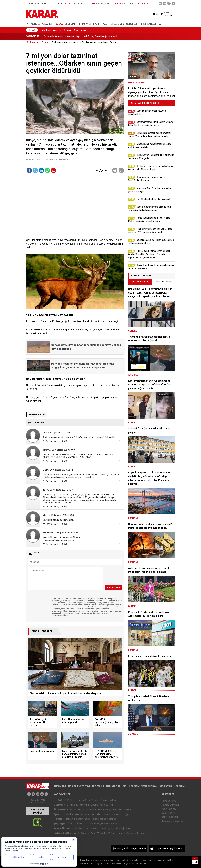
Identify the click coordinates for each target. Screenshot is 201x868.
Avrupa (67, 30)
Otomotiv (91, 810)
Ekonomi (70, 24)
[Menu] (159, 24)
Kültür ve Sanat (117, 833)
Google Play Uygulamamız (132, 848)
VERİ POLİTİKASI (149, 786)
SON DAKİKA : (33, 36)
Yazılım (108, 824)
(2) (58, 544)
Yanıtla (49, 441)
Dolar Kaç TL (168, 813)
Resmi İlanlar (148, 24)
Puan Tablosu (169, 809)
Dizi (87, 828)
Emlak (81, 810)
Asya (76, 30)
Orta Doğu (46, 30)
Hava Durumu (169, 801)
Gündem (79, 828)
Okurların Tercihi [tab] (140, 282)
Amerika (57, 30)
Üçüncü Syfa (83, 800)
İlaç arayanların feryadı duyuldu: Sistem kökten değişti (70, 36)
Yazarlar (48, 24)
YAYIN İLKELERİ (92, 786)
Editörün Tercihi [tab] (163, 282)
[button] (97, 171)
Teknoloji (60, 824)
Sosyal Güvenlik (114, 810)
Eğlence (112, 819)
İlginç (110, 828)
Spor (96, 24)
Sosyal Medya (95, 824)
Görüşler (132, 24)
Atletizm (100, 814)
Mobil (73, 824)
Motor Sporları (114, 814)
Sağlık (88, 819)
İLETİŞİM (72, 786)
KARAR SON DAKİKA (38, 811)
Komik (103, 828)
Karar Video (117, 24)
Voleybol (89, 814)
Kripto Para (84, 24)
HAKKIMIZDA (60, 786)
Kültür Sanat (99, 819)
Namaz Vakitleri (170, 805)
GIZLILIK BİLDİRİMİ (131, 786)
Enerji (101, 810)
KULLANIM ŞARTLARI (111, 786)
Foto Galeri (61, 833)
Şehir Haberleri (170, 817)
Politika (71, 800)
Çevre (104, 800)
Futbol (67, 814)
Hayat (104, 24)
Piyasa (73, 810)
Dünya (59, 24)
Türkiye (95, 800)
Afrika (84, 30)
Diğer (127, 814)
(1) (65, 481)
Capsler (85, 833)
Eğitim (112, 800)
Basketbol (78, 814)
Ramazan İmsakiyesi (173, 821)
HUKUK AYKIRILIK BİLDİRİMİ (172, 786)
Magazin (79, 819)
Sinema (94, 828)
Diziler (69, 819)
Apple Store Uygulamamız (169, 848)
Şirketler (128, 810)
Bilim (116, 824)
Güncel (36, 24)
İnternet (82, 824)
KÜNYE (81, 786)
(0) (58, 441)
